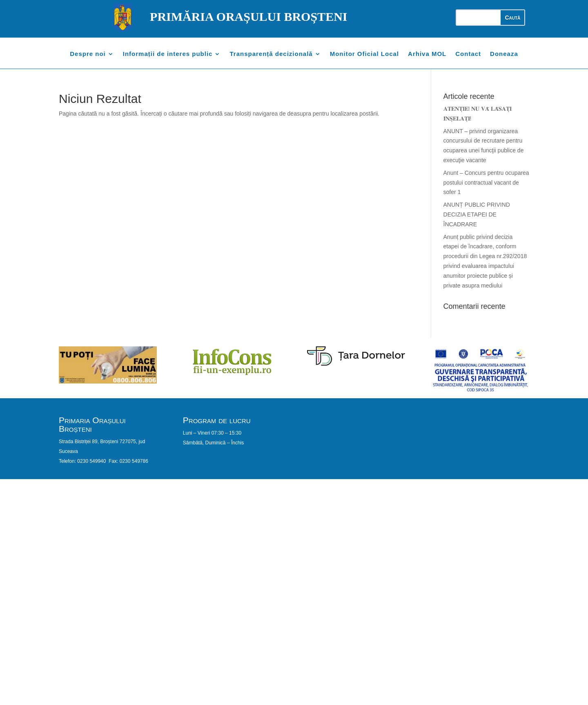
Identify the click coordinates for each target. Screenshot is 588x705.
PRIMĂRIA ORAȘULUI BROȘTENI (248, 17)
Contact (468, 54)
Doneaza (504, 54)
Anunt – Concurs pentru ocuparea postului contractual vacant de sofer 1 (486, 183)
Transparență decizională (271, 54)
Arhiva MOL (427, 54)
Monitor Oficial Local (364, 54)
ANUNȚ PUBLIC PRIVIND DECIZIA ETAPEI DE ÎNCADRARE (477, 214)
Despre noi (88, 54)
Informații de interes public (168, 54)
